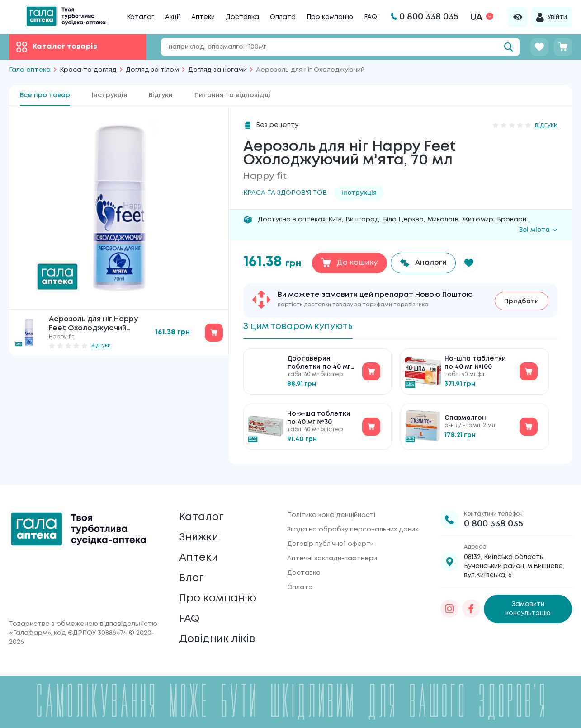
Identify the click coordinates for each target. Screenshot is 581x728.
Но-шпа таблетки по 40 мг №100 (475, 364)
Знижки (200, 533)
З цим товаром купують (300, 326)
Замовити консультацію (528, 603)
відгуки (101, 345)
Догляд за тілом (152, 70)
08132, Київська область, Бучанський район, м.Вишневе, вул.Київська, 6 (514, 560)
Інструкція (109, 95)
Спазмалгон (465, 419)
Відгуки (161, 95)
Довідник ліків (218, 639)
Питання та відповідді (232, 95)
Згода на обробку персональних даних (353, 524)
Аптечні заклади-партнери (332, 553)
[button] (470, 263)
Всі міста (538, 230)
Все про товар (45, 95)
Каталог (140, 17)
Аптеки (203, 17)
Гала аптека (30, 70)
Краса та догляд (88, 70)
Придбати (522, 301)
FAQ (371, 17)
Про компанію (330, 17)
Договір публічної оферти (331, 538)
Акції (173, 17)
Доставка (242, 17)
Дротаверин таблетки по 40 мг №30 (319, 364)
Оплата (283, 17)
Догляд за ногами (217, 70)
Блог (192, 575)
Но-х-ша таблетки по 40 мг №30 (319, 419)
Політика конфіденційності (331, 509)
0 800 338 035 (494, 518)
